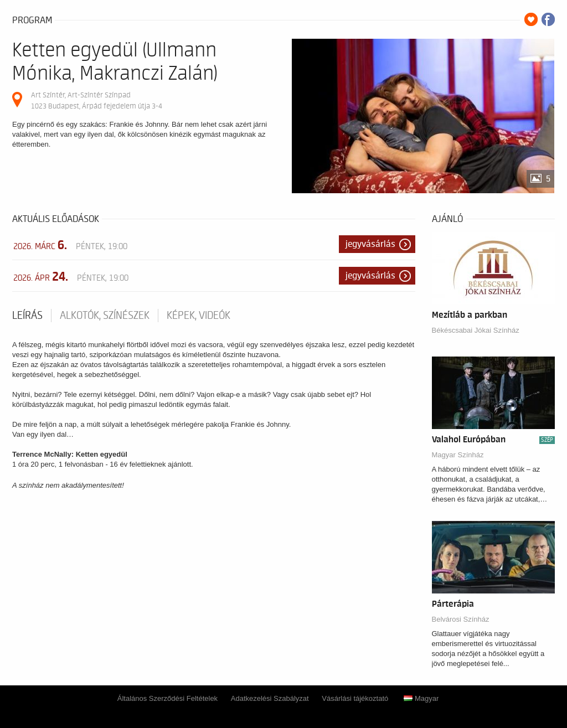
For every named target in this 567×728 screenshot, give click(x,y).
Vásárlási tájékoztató (355, 698)
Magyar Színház (458, 455)
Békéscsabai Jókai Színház (476, 330)
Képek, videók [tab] (199, 316)
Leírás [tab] (27, 316)
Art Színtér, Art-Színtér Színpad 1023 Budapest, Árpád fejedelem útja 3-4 (97, 100)
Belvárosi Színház (461, 619)
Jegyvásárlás (370, 244)
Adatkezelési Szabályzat (270, 698)
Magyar (421, 698)
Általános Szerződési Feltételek (167, 698)
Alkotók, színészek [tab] (105, 316)
